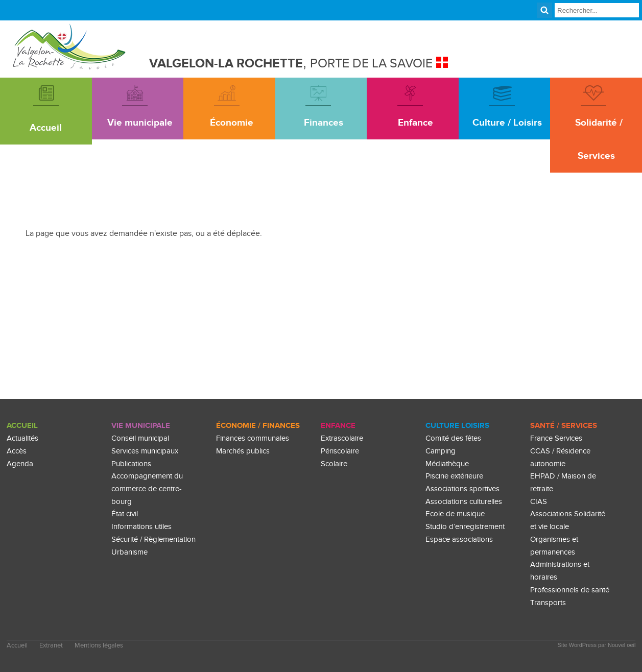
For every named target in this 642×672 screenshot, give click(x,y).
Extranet (51, 646)
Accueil (22, 426)
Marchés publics (243, 451)
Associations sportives (462, 489)
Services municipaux (145, 451)
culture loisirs (457, 426)
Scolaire (334, 464)
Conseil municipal (140, 438)
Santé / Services (564, 426)
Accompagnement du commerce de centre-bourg (147, 489)
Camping (441, 451)
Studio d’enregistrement (465, 527)
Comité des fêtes (453, 438)
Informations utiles (141, 527)
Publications (131, 464)
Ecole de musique (455, 514)
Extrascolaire (342, 438)
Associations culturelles (464, 502)
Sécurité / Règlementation (153, 539)
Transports (548, 603)
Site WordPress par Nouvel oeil (597, 645)
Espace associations (459, 539)
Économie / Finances (258, 426)
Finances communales (253, 438)
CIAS (539, 502)
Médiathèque (447, 464)
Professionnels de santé (570, 590)
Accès (17, 451)
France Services (556, 438)
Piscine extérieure (454, 476)
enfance (338, 426)
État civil (125, 514)
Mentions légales (99, 646)
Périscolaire (340, 451)
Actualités (22, 438)
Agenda (20, 464)
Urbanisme (129, 552)
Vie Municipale (141, 426)
